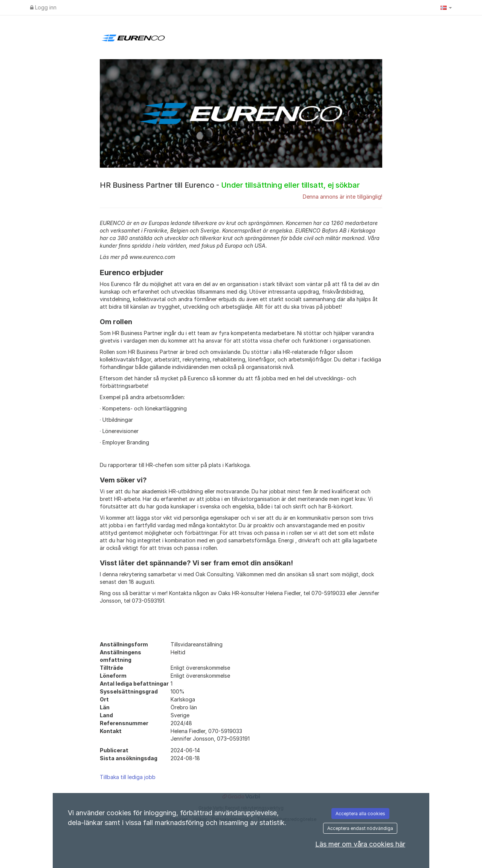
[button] (446, 8)
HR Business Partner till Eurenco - (230, 185)
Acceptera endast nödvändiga (360, 828)
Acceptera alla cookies (360, 814)
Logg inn (43, 7)
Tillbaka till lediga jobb (128, 777)
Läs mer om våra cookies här (360, 844)
